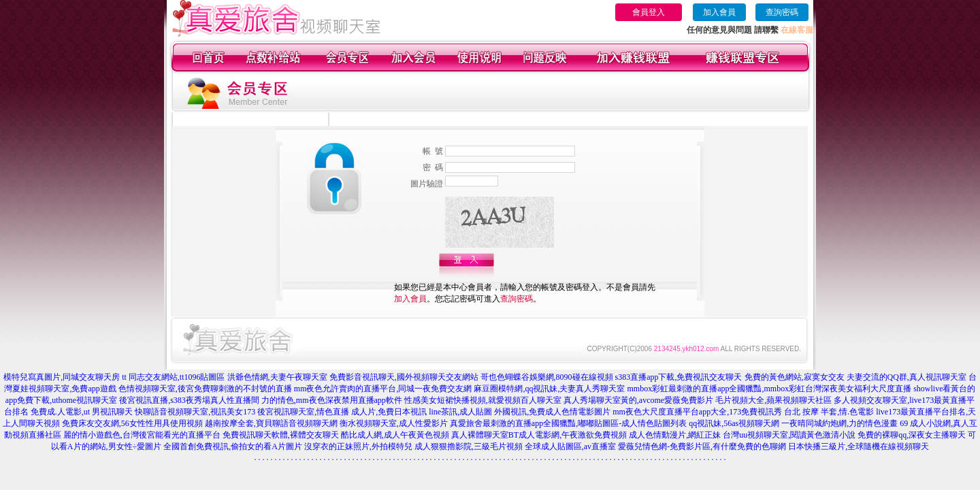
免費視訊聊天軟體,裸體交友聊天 (281, 435)
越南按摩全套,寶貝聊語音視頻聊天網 (271, 423)
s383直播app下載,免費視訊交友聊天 (679, 377)
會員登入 (649, 12)
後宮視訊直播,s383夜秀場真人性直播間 (189, 400)
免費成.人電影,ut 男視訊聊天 (82, 412)
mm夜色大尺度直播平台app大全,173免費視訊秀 (697, 412)
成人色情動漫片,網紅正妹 (675, 435)
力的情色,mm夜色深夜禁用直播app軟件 (332, 400)
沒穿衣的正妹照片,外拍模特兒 (358, 446)
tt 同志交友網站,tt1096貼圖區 (173, 377)
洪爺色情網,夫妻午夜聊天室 (277, 377)
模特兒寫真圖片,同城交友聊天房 (62, 377)
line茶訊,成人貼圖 (460, 412)
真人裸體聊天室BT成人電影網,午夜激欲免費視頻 (539, 435)
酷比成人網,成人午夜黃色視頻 (395, 435)
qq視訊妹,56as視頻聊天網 (734, 423)
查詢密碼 (782, 12)
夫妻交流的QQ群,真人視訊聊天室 (906, 377)
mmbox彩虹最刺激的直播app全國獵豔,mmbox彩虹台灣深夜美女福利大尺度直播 (769, 389)
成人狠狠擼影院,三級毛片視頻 (469, 446)
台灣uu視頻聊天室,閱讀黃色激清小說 (789, 435)
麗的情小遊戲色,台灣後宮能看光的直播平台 (142, 435)
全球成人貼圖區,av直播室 (570, 446)
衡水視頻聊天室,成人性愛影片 (394, 423)
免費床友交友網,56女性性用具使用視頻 (132, 423)
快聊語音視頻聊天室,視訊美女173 (195, 412)
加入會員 (719, 12)
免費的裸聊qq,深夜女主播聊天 (912, 435)
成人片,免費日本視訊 (389, 412)
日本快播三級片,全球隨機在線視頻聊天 (859, 446)
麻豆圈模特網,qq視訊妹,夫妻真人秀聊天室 (549, 389)
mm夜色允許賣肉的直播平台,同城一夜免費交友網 (383, 389)
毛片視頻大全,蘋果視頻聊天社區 (773, 400)
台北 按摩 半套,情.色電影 (829, 412)
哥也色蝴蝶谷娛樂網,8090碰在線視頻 (547, 377)
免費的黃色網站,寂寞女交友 (795, 377)
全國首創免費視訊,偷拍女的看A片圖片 (233, 446)
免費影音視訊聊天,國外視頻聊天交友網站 (404, 377)
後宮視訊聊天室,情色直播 (303, 412)
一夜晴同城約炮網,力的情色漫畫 (839, 423)
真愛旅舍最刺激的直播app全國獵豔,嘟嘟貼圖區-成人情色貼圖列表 (568, 423)
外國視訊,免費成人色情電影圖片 (552, 412)
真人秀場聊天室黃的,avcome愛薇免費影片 (638, 400)
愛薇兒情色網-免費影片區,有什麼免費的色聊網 (702, 446)
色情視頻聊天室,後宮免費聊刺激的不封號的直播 (205, 389)
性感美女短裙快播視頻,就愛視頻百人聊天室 (483, 400)
